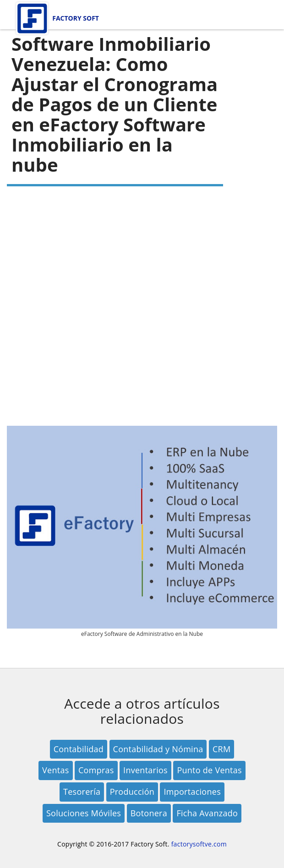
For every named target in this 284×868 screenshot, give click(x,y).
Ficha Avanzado (207, 813)
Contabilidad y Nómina (158, 749)
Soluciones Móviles (84, 813)
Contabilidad (79, 749)
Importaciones (192, 792)
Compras (96, 770)
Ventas (55, 770)
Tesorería (82, 792)
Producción (132, 792)
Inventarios (145, 770)
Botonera (149, 813)
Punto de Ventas (209, 770)
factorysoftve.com (199, 844)
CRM (221, 749)
